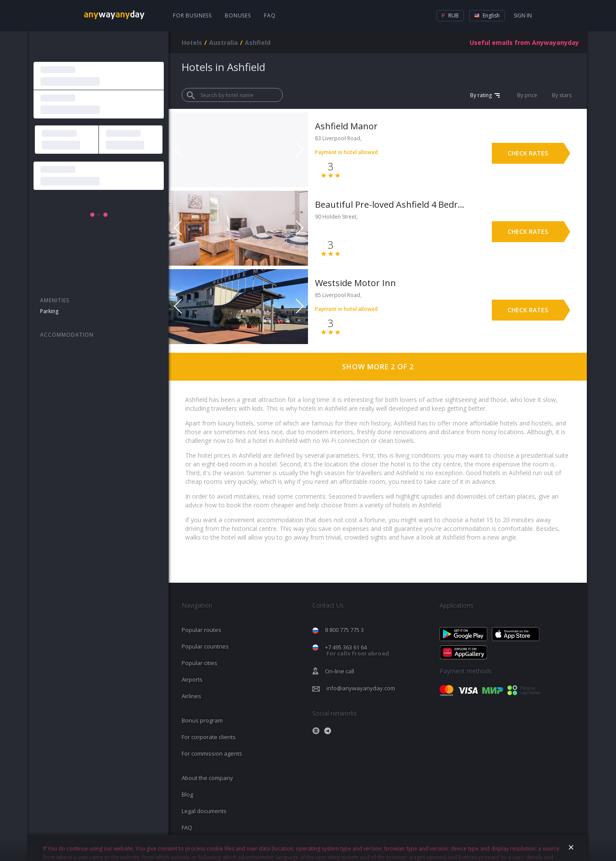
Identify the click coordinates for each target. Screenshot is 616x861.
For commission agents (212, 753)
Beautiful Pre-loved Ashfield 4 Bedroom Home (390, 204)
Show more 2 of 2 (378, 367)
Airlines (191, 696)
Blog (187, 794)
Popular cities (200, 663)
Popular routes (201, 630)
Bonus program (202, 720)
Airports (192, 679)
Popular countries (205, 646)
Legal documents (204, 811)
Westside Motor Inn (355, 283)
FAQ (270, 15)
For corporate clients (209, 737)
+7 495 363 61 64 (357, 650)
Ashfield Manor (346, 126)
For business (192, 15)
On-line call (340, 671)
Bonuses (238, 15)
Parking (49, 311)
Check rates (528, 153)
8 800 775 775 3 (344, 630)
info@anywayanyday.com (361, 688)
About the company (207, 778)
